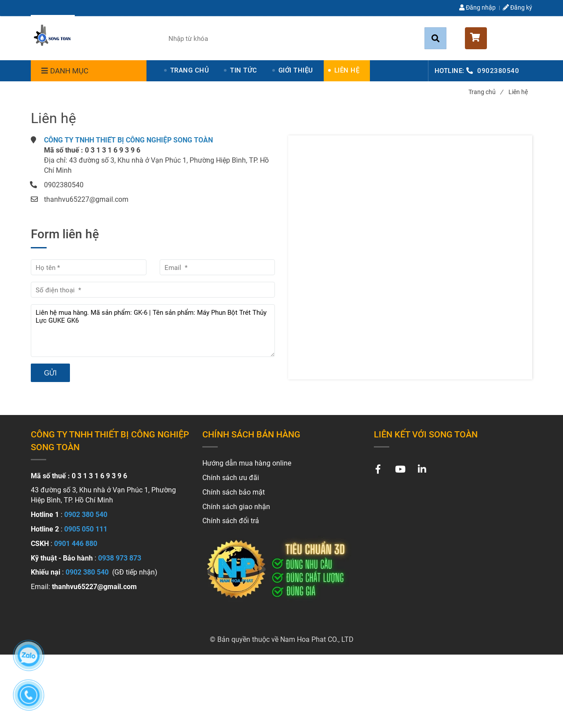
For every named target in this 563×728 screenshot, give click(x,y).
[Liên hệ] (53, 37)
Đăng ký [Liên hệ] (517, 7)
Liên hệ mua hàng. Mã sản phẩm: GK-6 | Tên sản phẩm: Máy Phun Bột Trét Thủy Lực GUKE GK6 (153, 331)
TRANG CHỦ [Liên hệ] (190, 70)
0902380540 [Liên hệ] (498, 71)
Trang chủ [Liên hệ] (486, 92)
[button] (499, 38)
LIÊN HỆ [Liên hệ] (347, 70)
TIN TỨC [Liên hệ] (244, 70)
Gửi (50, 373)
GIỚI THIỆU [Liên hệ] (296, 70)
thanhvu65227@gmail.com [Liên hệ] (86, 199)
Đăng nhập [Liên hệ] (477, 7)
